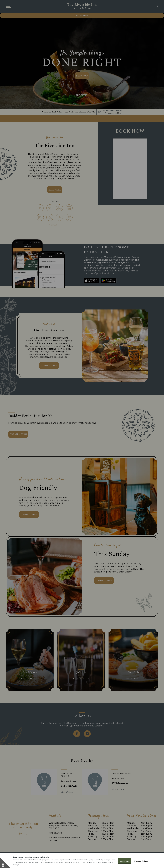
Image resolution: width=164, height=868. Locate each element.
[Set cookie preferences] (5, 863)
